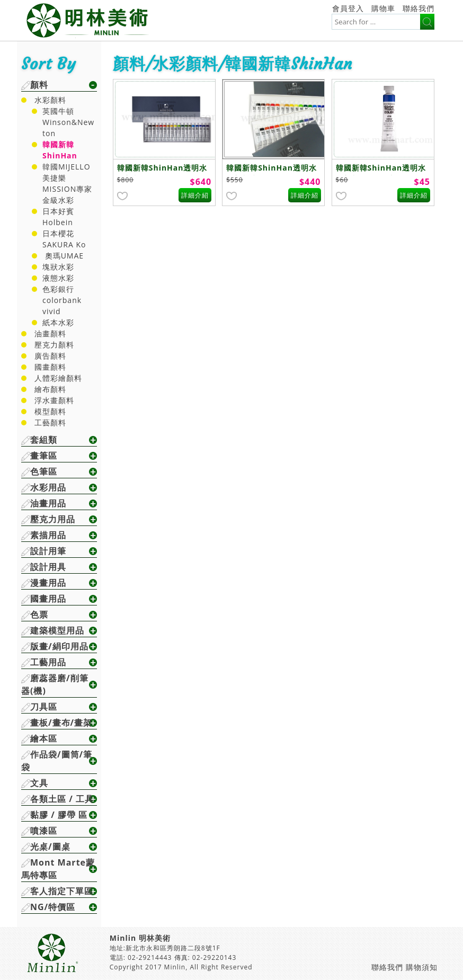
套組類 (44, 440)
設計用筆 (48, 551)
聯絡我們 (419, 8)
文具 (39, 783)
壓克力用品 (53, 519)
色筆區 (44, 471)
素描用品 (48, 535)
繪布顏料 (50, 389)
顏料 (39, 85)
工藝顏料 (50, 422)
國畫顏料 (50, 367)
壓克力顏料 (54, 345)
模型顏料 (50, 411)
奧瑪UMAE (63, 256)
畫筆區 (44, 456)
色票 (39, 614)
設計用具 (48, 567)
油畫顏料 (50, 333)
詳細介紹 (195, 195)
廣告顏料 (50, 356)
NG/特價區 (53, 907)
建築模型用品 (57, 630)
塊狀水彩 (58, 267)
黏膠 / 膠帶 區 (59, 815)
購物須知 (422, 967)
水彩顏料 (50, 100)
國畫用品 (48, 599)
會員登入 (348, 8)
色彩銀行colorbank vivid (62, 300)
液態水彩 (58, 278)
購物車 (383, 8)
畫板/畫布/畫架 (61, 723)
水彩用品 (48, 487)
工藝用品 (48, 662)
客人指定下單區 (62, 891)
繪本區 (44, 738)
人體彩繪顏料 (58, 378)
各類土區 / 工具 (62, 799)
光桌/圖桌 (50, 847)
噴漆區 (44, 831)
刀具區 (44, 707)
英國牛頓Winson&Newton (68, 122)
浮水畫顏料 (54, 400)
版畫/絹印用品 (59, 646)
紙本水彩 (58, 322)
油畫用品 (48, 503)
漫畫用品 (48, 583)
